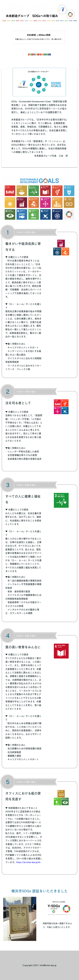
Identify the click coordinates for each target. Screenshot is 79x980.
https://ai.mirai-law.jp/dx (28, 862)
